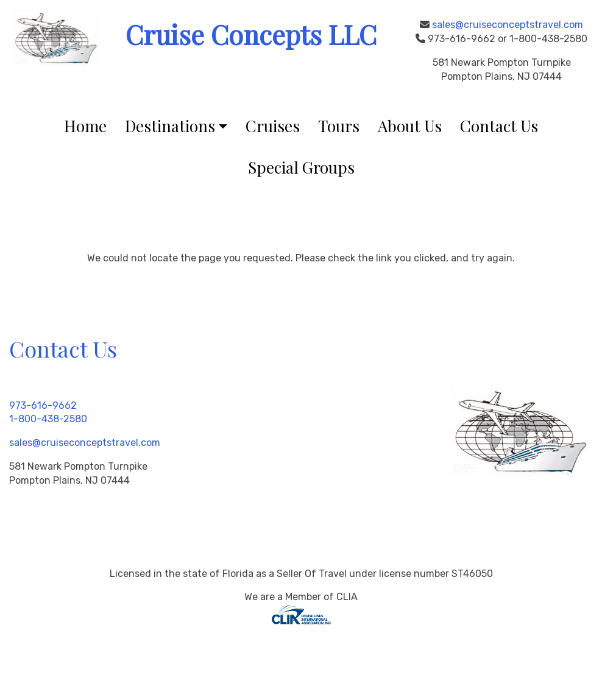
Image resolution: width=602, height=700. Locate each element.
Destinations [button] (170, 126)
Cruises (273, 126)
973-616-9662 (43, 405)
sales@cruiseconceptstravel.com (508, 25)
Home (85, 126)
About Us (410, 126)
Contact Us (499, 126)
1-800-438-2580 (48, 419)
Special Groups (301, 167)
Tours (339, 126)
